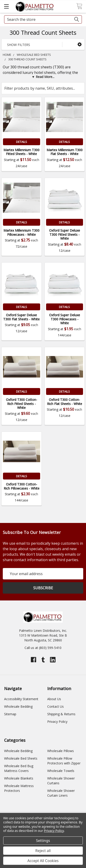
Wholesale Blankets (19, 778)
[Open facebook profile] (33, 660)
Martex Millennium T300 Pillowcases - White (21, 232)
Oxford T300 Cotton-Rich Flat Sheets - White (65, 402)
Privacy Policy (57, 722)
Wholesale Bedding (18, 706)
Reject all (43, 851)
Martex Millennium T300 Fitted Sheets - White (21, 152)
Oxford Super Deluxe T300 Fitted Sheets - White (65, 234)
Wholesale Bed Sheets (21, 758)
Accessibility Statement (21, 699)
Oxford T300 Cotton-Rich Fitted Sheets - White (22, 404)
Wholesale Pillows (61, 751)
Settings (43, 841)
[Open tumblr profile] (43, 660)
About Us (54, 699)
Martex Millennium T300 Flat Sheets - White (65, 152)
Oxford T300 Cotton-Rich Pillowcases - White (22, 486)
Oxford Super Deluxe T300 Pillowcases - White (65, 319)
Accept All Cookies (43, 861)
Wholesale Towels (61, 771)
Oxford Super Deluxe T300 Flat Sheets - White (21, 317)
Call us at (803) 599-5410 (43, 648)
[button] (80, 44)
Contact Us (55, 706)
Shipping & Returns (61, 714)
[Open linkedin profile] (53, 660)
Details (22, 142)
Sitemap (10, 714)
